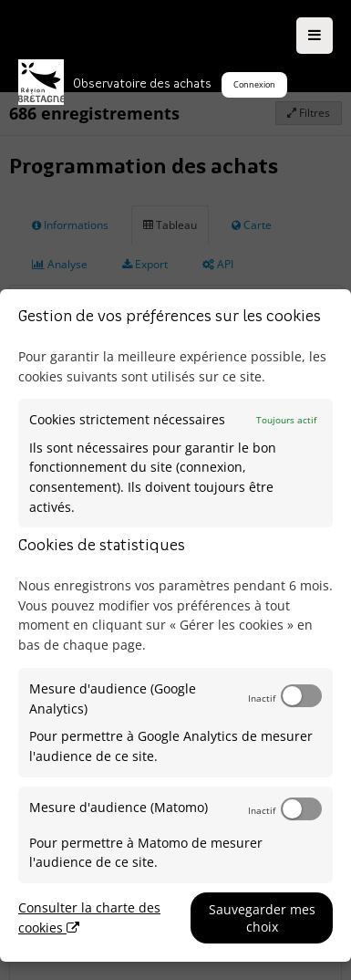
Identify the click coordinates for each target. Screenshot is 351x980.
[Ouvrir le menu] (315, 36)
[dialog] (175, 626)
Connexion (254, 84)
